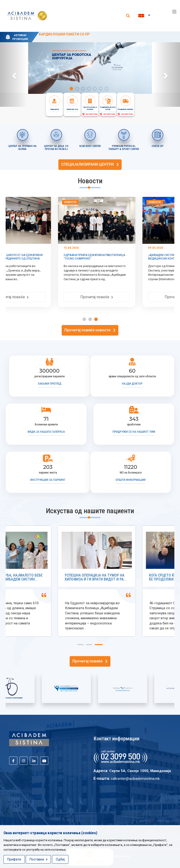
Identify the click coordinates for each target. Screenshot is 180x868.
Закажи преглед (50, 384)
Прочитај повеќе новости (90, 330)
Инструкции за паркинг (48, 480)
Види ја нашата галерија (46, 432)
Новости (21, 202)
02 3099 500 (90, 114)
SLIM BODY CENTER (90, 146)
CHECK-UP (157, 146)
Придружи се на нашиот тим (134, 432)
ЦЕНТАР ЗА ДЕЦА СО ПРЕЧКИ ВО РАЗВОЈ (56, 148)
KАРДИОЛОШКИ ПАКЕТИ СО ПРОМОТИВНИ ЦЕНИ (79, 34)
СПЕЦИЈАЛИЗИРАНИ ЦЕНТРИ (90, 164)
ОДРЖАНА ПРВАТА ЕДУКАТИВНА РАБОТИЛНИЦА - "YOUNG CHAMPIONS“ (130, 257)
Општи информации (131, 480)
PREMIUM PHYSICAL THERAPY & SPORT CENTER (124, 148)
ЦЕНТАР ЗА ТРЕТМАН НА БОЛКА (23, 148)
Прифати (14, 859)
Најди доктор (132, 384)
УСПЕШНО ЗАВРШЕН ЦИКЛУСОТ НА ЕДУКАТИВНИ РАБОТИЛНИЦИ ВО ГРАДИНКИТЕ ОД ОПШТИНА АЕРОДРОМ (47, 258)
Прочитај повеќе (48, 297)
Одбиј (60, 859)
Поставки (39, 859)
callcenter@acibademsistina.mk (135, 779)
